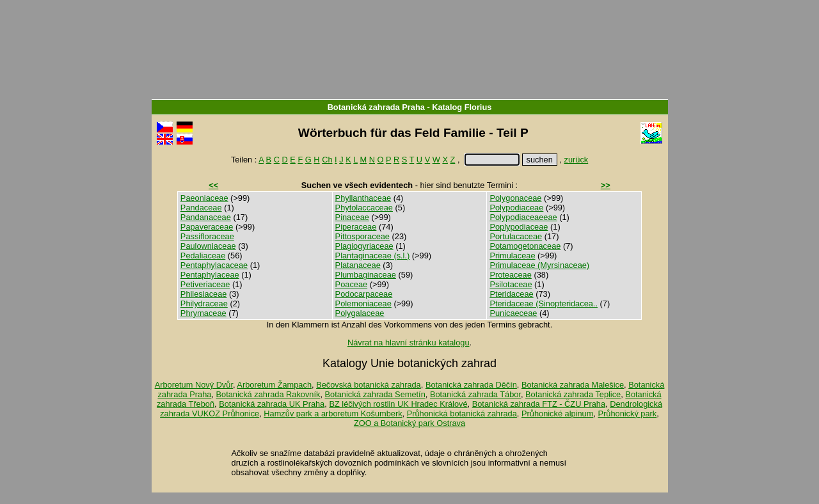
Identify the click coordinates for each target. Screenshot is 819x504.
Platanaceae (358, 265)
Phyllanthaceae (363, 198)
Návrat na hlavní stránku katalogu (409, 343)
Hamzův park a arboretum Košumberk (333, 413)
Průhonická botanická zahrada (462, 413)
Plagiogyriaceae (364, 246)
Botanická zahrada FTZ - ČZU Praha (539, 404)
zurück (576, 160)
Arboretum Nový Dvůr (194, 385)
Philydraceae (204, 303)
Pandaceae (201, 208)
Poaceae (352, 284)
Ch (327, 160)
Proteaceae (510, 275)
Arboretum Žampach (274, 385)
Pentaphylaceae (210, 275)
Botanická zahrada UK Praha (272, 404)
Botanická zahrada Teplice (573, 394)
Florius (478, 107)
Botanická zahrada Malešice (573, 385)
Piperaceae (356, 227)
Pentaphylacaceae (214, 265)
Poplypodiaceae (519, 227)
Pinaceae (352, 217)
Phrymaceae (203, 313)
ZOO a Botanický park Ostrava (409, 423)
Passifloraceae (207, 236)
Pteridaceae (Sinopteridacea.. (544, 303)
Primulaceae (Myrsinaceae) (539, 265)
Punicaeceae (513, 313)
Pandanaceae (206, 217)
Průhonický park (628, 413)
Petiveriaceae (205, 284)
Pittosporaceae (362, 236)
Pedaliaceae (203, 256)
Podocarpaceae (364, 294)
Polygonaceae (515, 198)
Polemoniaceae (363, 303)
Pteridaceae (511, 294)
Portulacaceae (516, 236)
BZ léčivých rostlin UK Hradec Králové (398, 404)
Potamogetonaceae (525, 246)
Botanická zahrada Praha (376, 107)
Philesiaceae (204, 294)
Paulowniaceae (208, 246)
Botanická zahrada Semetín (375, 394)
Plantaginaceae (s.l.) (373, 256)
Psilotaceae (511, 284)
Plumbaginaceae (366, 275)
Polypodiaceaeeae (523, 217)
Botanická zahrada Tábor (475, 394)
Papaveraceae (207, 227)
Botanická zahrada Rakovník (268, 394)
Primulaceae (512, 256)
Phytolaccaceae (364, 208)
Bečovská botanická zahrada (369, 385)
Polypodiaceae (516, 208)
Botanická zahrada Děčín (471, 385)
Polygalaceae (360, 313)
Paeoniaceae (204, 198)
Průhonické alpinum (557, 413)
